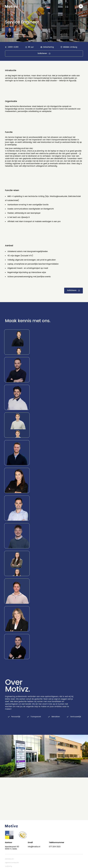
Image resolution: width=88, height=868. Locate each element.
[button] (48, 8)
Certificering (9, 866)
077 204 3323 (55, 847)
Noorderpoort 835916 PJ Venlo (12, 848)
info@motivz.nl (34, 847)
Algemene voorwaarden (12, 863)
